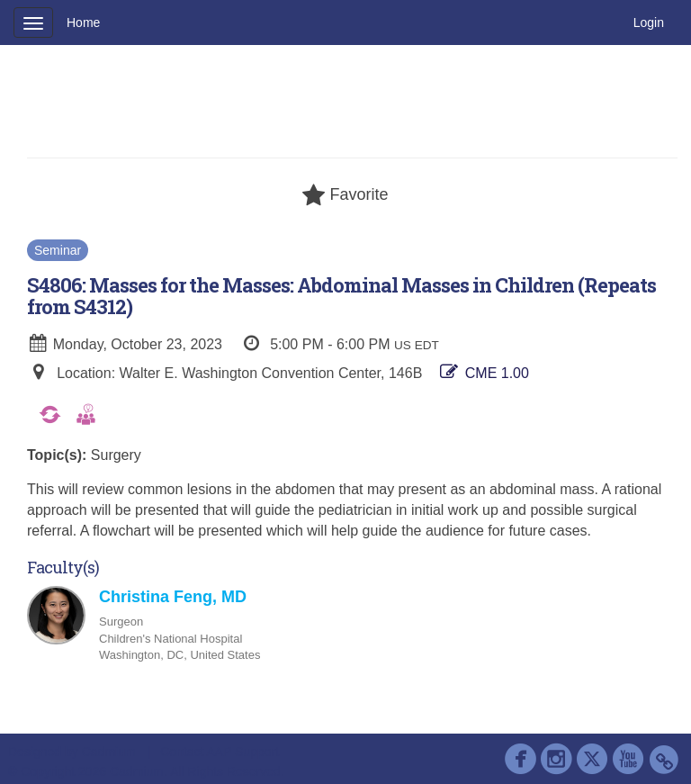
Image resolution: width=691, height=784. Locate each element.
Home (83, 23)
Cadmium (109, 752)
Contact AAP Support (220, 752)
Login (649, 23)
